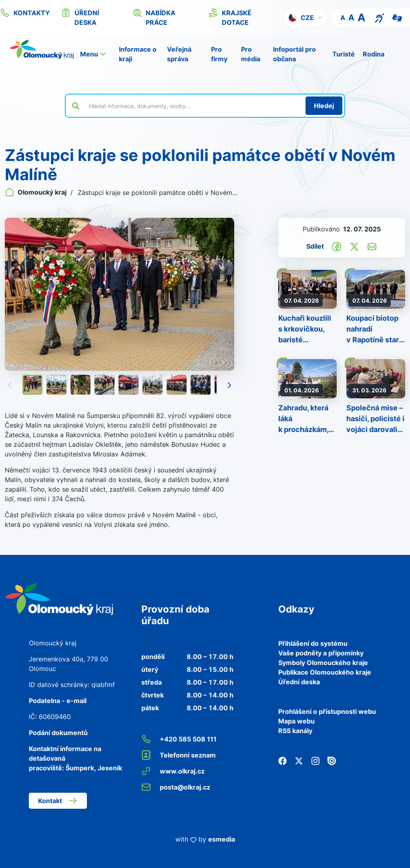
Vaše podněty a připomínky (321, 653)
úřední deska (80, 17)
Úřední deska (299, 682)
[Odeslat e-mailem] (372, 246)
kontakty (25, 13)
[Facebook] (282, 760)
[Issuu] (332, 760)
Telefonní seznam (179, 755)
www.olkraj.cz (173, 771)
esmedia (222, 839)
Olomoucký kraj (36, 192)
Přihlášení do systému (313, 643)
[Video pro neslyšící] (397, 17)
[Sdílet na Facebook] (337, 246)
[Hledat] (324, 106)
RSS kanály (295, 731)
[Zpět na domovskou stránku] (42, 49)
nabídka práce (154, 17)
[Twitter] (299, 760)
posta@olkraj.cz (176, 787)
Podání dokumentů (58, 733)
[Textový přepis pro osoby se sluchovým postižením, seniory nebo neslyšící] (380, 17)
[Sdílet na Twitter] (354, 246)
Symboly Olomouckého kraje (323, 663)
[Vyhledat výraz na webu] (193, 106)
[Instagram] (315, 760)
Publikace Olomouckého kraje (325, 672)
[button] (306, 18)
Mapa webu (296, 721)
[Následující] (229, 385)
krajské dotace (230, 17)
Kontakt (58, 801)
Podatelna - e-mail (58, 701)
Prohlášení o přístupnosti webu (327, 711)
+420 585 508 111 (179, 739)
